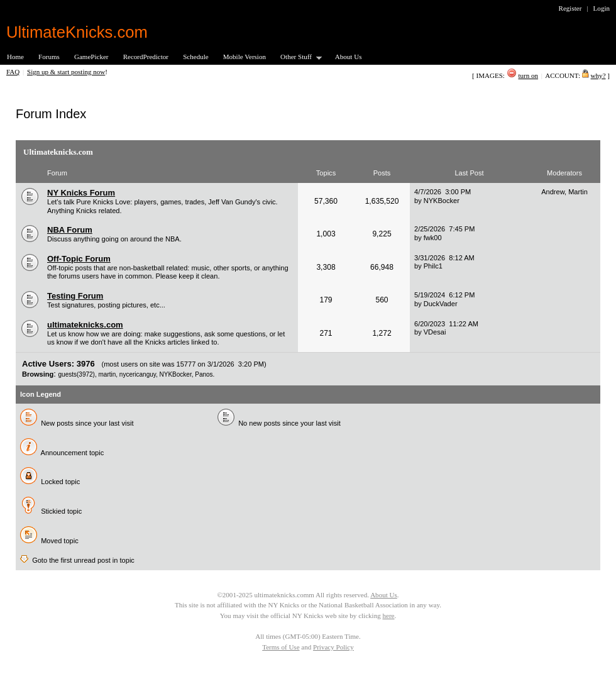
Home (15, 57)
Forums (49, 57)
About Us (349, 57)
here (388, 616)
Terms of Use (281, 647)
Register (570, 8)
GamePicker (91, 57)
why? (598, 75)
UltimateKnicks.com (77, 32)
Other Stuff (297, 58)
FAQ (13, 72)
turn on (528, 75)
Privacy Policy (333, 647)
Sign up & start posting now (66, 72)
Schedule (196, 57)
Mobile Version (245, 57)
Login (602, 8)
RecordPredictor (146, 57)
